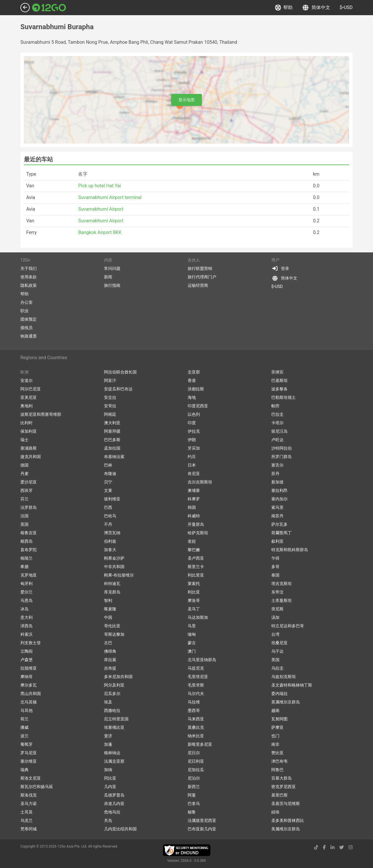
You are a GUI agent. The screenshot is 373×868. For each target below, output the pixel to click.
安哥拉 (110, 406)
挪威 (24, 727)
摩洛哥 (194, 600)
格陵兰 (27, 558)
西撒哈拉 (112, 710)
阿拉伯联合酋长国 (120, 372)
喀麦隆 (110, 609)
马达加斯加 (198, 617)
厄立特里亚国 (116, 719)
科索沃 (27, 634)
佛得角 (110, 651)
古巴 (108, 643)
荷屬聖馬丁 (281, 533)
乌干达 (277, 651)
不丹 (108, 524)
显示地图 (186, 100)
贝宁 (108, 482)
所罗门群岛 (281, 457)
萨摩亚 (277, 727)
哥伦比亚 (112, 626)
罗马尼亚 (29, 753)
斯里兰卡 (196, 567)
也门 (275, 736)
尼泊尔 (194, 778)
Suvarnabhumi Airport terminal (110, 197)
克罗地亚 (29, 575)
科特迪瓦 (112, 584)
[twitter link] (342, 847)
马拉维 (194, 702)
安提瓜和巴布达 (118, 389)
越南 (275, 710)
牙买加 (194, 448)
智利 (108, 600)
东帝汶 (277, 592)
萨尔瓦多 (279, 524)
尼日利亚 (196, 761)
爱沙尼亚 (29, 482)
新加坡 (277, 482)
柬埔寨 (194, 490)
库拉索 (110, 660)
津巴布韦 (279, 761)
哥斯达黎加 (114, 634)
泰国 (275, 575)
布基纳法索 (114, 457)
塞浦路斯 (29, 448)
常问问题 (112, 268)
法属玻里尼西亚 (202, 820)
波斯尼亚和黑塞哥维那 (41, 414)
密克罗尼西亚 (284, 787)
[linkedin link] (332, 847)
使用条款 (29, 277)
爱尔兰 (27, 592)
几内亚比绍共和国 (120, 829)
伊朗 (192, 440)
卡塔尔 (277, 423)
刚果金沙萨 (114, 558)
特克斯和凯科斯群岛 (290, 550)
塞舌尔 (277, 465)
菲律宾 (277, 372)
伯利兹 (110, 541)
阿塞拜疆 (112, 431)
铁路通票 (29, 336)
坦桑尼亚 (279, 643)
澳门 (192, 651)
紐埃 (275, 812)
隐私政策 (29, 285)
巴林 (108, 465)
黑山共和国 (31, 694)
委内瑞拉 (279, 694)
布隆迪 (110, 474)
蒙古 (192, 643)
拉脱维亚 (29, 668)
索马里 (277, 507)
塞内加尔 (279, 499)
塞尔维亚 (29, 761)
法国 (24, 516)
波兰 (24, 736)
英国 (24, 524)
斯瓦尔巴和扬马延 (37, 787)
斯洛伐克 (29, 795)
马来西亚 (196, 719)
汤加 (275, 617)
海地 (192, 397)
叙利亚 (277, 541)
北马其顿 (29, 702)
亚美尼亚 (29, 397)
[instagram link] (351, 847)
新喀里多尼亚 (200, 744)
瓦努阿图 (279, 719)
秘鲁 (192, 812)
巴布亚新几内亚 (202, 829)
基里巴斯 (279, 795)
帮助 (284, 8)
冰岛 (24, 609)
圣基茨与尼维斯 (286, 804)
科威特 (194, 516)
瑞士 (24, 440)
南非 (275, 744)
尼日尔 (194, 753)
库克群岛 (112, 592)
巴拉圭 (277, 414)
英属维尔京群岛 (286, 702)
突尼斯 (277, 609)
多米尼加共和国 (118, 677)
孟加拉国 (112, 448)
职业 (24, 311)
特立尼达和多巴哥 (288, 626)
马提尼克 (196, 668)
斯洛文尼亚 (31, 778)
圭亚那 (194, 372)
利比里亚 (196, 575)
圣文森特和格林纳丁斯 (292, 685)
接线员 (27, 328)
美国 (275, 660)
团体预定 (29, 319)
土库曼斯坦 (281, 600)
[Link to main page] (49, 8)
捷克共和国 (31, 457)
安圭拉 (110, 397)
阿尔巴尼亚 (31, 389)
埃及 (108, 702)
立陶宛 (27, 651)
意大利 (27, 617)
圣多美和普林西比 (288, 820)
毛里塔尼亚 (198, 677)
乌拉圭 (277, 668)
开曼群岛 (196, 524)
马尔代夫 (196, 694)
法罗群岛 (29, 507)
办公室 (27, 302)
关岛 (108, 820)
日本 (192, 465)
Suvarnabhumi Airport (101, 209)
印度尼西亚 (198, 406)
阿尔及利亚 (114, 685)
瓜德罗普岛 (114, 795)
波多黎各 (279, 389)
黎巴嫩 (194, 550)
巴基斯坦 (279, 380)
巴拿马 (194, 804)
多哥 (275, 567)
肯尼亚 (194, 474)
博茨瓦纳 (112, 533)
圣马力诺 (29, 804)
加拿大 (110, 550)
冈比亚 (110, 778)
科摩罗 (194, 499)
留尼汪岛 (279, 431)
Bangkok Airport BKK (100, 232)
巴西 (108, 507)
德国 (24, 465)
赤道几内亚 (114, 804)
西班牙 (27, 490)
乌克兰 (27, 820)
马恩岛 (27, 600)
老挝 (192, 541)
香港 (192, 380)
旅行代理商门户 (202, 277)
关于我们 (29, 268)
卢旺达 (277, 440)
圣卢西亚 (196, 558)
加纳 (108, 770)
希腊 (24, 567)
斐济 (108, 736)
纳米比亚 (196, 736)
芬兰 (24, 499)
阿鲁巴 (277, 770)
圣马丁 (194, 609)
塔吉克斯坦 (281, 584)
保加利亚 (29, 431)
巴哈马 (110, 516)
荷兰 (24, 719)
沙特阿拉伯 (281, 448)
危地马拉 (112, 812)
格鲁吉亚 (29, 533)
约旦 (192, 457)
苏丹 (275, 474)
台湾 (275, 634)
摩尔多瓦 (29, 685)
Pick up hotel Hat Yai (100, 186)
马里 (192, 626)
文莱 (108, 490)
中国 (108, 617)
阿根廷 (110, 414)
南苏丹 (277, 516)
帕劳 (275, 406)
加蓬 (108, 744)
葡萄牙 (27, 744)
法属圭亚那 (114, 761)
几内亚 (110, 787)
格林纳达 (112, 753)
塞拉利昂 (279, 490)
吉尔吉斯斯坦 (200, 482)
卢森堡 (27, 660)
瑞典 (24, 770)
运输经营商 (198, 285)
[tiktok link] (316, 847)
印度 (192, 423)
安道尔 (27, 380)
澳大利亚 (112, 423)
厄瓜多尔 (112, 694)
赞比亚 (277, 753)
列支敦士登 (31, 643)
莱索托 (194, 584)
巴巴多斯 (112, 440)
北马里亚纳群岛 (202, 660)
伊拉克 (194, 431)
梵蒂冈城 (29, 829)
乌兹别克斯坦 (284, 677)
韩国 (192, 507)
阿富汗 (110, 380)
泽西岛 (27, 626)
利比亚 (194, 592)
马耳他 (27, 710)
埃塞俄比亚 (114, 727)
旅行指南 (112, 285)
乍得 (275, 558)
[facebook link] (324, 847)
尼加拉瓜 (196, 770)
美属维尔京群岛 (286, 829)
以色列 (194, 414)
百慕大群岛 (281, 778)
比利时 (27, 423)
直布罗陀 (29, 550)
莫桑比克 (196, 727)
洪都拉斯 (196, 389)
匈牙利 (27, 584)
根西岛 (27, 541)
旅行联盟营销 (200, 268)
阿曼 (192, 795)
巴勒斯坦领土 (284, 397)
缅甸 (192, 634)
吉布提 (110, 668)
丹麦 (24, 474)
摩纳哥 (27, 677)
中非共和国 (114, 567)
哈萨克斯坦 (198, 533)
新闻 (108, 277)
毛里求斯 (196, 685)
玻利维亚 (112, 499)
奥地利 (27, 406)
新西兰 (194, 787)
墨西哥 (194, 710)
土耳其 (27, 812)
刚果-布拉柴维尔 (119, 575)
